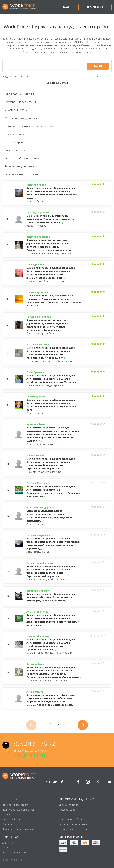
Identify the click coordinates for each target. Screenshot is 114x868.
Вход (67, 7)
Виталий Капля (36, 664)
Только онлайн (101, 76)
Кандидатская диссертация (73, 829)
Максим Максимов (38, 636)
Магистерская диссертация (74, 824)
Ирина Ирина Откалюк (40, 563)
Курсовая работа (68, 810)
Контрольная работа (71, 819)
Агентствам (8, 843)
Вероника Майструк (38, 591)
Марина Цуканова (37, 292)
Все (7, 89)
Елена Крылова (35, 455)
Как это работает (12, 819)
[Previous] (31, 725)
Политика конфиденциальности (19, 810)
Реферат (64, 815)
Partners (7, 848)
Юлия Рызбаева (36, 424)
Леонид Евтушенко (38, 212)
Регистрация (95, 7)
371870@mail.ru (24, 755)
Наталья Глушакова (38, 344)
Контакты (7, 824)
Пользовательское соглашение (19, 829)
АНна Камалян (35, 692)
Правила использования (15, 805)
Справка (7, 815)
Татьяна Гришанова (39, 317)
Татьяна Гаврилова (38, 535)
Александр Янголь (37, 612)
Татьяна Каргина (37, 483)
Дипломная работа (69, 805)
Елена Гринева (35, 372)
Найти (98, 66)
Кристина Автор (36, 185)
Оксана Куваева (36, 397)
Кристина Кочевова (38, 237)
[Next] (83, 725)
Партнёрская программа (16, 852)
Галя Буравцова (36, 265)
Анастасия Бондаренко (40, 507)
